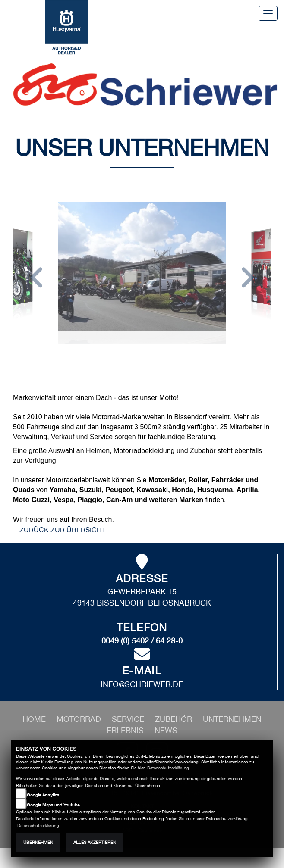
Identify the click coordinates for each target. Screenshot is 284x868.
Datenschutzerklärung (168, 768)
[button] (36, 279)
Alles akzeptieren (95, 842)
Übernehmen (38, 842)
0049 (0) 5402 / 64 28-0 (142, 641)
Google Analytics (43, 795)
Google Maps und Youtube (53, 805)
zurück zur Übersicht (63, 530)
